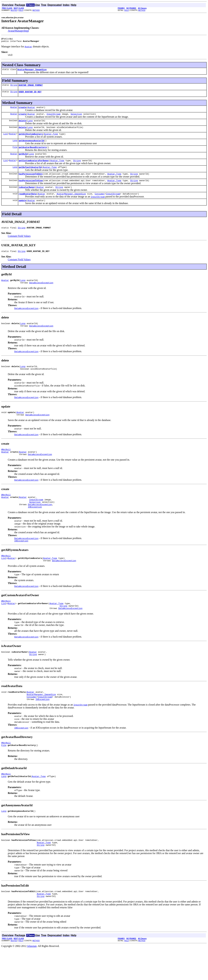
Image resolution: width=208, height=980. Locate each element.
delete (23, 124)
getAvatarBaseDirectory (33, 153)
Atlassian (32, 977)
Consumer (100, 203)
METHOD (36, 10)
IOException (35, 526)
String (14, 87)
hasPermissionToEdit (31, 182)
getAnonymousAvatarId (31, 146)
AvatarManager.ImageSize (32, 71)
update (23, 210)
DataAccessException (41, 294)
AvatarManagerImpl (18, 31)
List (6, 139)
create (23, 110)
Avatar (14, 110)
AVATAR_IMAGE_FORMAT (31, 87)
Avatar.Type (51, 139)
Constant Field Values (19, 246)
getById (23, 160)
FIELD (21, 10)
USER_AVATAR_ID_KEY (30, 94)
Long (30, 124)
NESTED (14, 10)
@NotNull (6, 465)
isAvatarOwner (27, 196)
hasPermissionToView (31, 189)
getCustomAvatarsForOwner (34, 167)
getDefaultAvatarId (30, 174)
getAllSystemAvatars (31, 139)
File (15, 153)
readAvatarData (28, 203)
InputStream (53, 117)
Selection (76, 117)
